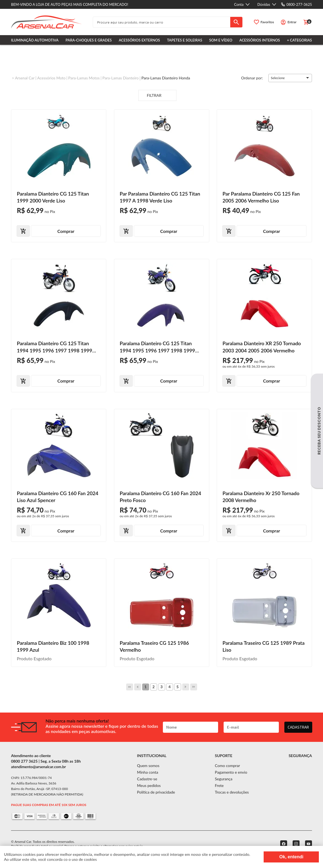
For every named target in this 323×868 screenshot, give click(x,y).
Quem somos (148, 766)
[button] (290, 78)
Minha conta (148, 772)
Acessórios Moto (51, 78)
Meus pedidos (149, 785)
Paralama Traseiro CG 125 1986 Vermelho (154, 646)
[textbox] (162, 22)
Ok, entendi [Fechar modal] (291, 857)
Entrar (292, 22)
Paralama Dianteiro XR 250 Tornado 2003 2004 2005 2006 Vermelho (262, 347)
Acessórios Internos (260, 40)
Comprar (66, 231)
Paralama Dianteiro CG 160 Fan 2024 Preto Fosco (161, 497)
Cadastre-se (147, 779)
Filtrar (157, 96)
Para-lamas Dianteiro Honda (166, 78)
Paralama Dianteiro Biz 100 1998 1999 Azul (53, 646)
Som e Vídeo (221, 40)
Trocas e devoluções (232, 792)
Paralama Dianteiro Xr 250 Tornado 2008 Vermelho (261, 497)
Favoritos (267, 22)
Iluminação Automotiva (35, 40)
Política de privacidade (156, 792)
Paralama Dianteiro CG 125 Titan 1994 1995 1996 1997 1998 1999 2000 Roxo (157, 347)
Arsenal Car (25, 78)
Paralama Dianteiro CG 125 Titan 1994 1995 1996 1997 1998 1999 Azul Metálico (55, 347)
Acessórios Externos (139, 40)
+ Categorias (300, 40)
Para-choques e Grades (89, 40)
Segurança (223, 779)
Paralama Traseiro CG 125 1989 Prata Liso (264, 646)
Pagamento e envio (231, 772)
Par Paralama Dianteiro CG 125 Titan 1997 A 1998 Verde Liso (160, 197)
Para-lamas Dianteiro (121, 78)
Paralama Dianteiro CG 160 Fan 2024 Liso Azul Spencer (58, 497)
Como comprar (227, 766)
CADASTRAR (298, 727)
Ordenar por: (252, 78)
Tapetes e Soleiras (185, 40)
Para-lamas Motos (84, 78)
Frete (219, 785)
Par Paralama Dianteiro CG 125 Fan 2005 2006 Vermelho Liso (261, 197)
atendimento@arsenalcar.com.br (39, 767)
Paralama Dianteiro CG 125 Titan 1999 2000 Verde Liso (53, 197)
